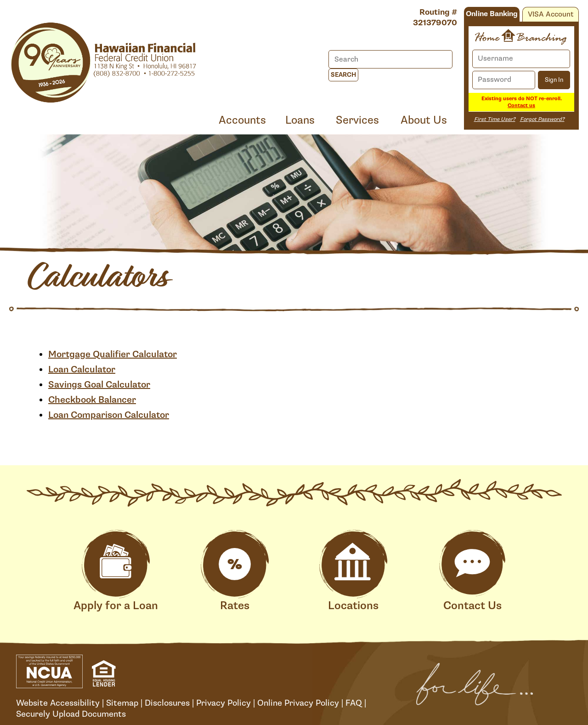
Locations (353, 571)
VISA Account (551, 14)
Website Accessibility (58, 703)
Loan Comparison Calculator (109, 415)
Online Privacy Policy (298, 703)
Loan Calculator (82, 370)
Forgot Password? (542, 119)
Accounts (242, 120)
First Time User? (495, 119)
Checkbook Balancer (92, 400)
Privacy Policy (223, 703)
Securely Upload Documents (71, 714)
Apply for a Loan (116, 571)
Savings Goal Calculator (99, 385)
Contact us (521, 106)
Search (343, 75)
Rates (235, 571)
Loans (300, 120)
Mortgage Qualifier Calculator (113, 354)
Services (357, 120)
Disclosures (167, 703)
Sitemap (122, 703)
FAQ (354, 703)
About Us (424, 120)
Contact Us (472, 571)
